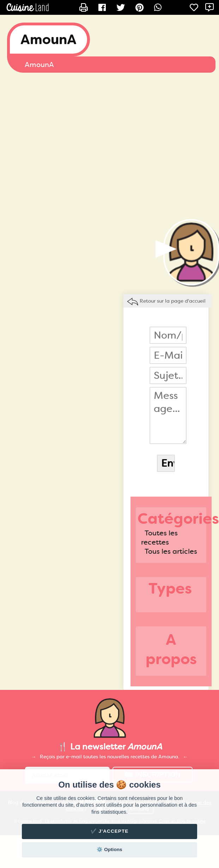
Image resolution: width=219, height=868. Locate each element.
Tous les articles (171, 551)
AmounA (48, 40)
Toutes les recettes (159, 538)
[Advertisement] (66, 146)
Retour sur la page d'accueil (173, 301)
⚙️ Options (109, 849)
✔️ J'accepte (110, 831)
